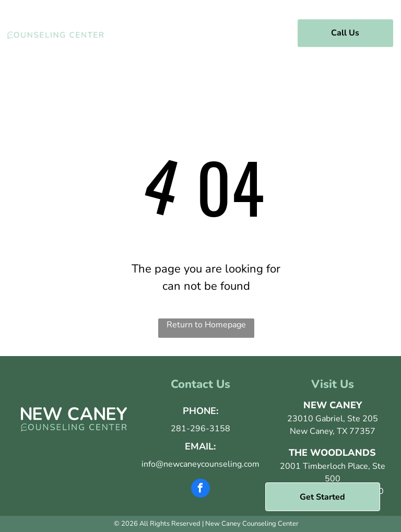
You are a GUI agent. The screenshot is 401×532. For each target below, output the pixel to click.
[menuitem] (173, 32)
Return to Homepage (206, 325)
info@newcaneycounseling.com (200, 464)
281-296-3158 (200, 429)
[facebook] (200, 489)
